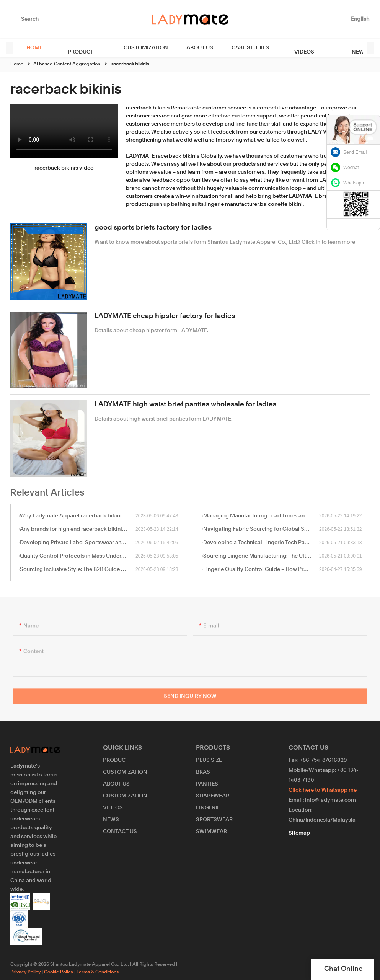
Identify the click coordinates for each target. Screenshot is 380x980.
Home (17, 64)
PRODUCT (74, 48)
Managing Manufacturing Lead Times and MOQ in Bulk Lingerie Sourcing (261, 516)
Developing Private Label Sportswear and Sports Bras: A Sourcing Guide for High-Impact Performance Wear (78, 543)
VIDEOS (284, 48)
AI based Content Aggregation (67, 64)
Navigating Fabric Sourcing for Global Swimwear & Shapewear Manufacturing (261, 529)
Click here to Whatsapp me (323, 790)
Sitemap (299, 833)
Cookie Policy (59, 972)
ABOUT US (186, 48)
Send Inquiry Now (190, 699)
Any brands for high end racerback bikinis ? (74, 529)
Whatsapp (354, 183)
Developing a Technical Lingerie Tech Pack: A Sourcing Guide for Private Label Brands (261, 543)
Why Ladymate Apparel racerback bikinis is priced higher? (78, 516)
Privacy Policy (25, 972)
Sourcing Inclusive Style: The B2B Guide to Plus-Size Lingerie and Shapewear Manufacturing (78, 569)
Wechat (351, 168)
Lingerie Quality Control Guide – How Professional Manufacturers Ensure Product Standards (261, 569)
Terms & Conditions (98, 972)
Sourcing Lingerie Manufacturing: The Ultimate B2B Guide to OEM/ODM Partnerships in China (261, 556)
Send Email (355, 152)
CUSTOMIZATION (132, 48)
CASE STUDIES (237, 48)
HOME (34, 48)
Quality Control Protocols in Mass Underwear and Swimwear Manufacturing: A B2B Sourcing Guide (78, 556)
